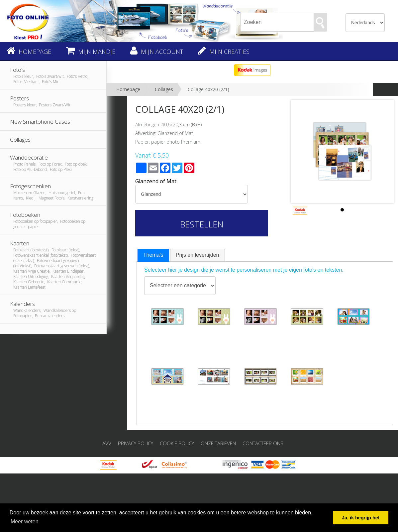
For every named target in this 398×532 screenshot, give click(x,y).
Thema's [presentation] (153, 255)
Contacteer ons (263, 443)
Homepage (128, 89)
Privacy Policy (136, 443)
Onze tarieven (218, 443)
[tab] (153, 255)
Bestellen (202, 224)
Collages (164, 89)
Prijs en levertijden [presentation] (198, 255)
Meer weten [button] (25, 522)
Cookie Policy (177, 443)
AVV (107, 443)
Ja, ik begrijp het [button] (361, 518)
